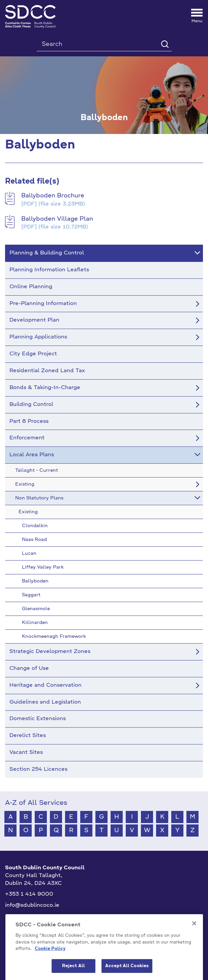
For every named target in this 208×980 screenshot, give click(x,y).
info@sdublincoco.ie (32, 905)
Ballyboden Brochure (53, 196)
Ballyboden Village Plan (57, 219)
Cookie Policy (50, 966)
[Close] (194, 941)
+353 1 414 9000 (29, 894)
